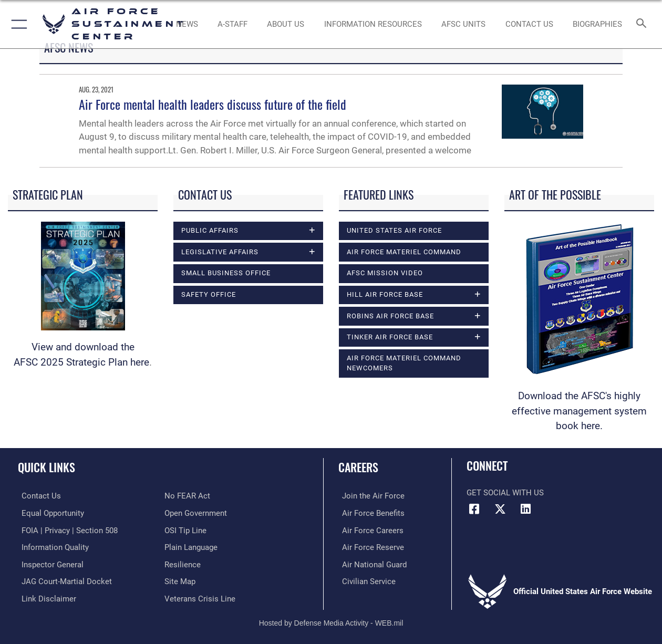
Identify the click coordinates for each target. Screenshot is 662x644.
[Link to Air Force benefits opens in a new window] (370, 513)
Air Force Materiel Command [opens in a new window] (404, 252)
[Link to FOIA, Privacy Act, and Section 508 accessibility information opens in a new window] (66, 529)
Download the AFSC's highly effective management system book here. (579, 411)
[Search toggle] (644, 24)
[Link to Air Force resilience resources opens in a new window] (183, 563)
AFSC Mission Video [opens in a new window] (385, 273)
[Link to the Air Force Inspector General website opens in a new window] (49, 563)
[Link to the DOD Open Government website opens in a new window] (196, 513)
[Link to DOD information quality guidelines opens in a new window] (51, 546)
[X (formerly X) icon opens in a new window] (500, 509)
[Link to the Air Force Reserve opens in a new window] (369, 546)
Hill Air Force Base (385, 294)
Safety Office (209, 294)
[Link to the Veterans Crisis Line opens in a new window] (200, 597)
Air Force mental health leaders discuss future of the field (213, 104)
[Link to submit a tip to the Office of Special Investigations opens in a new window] (185, 529)
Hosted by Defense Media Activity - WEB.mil (331, 621)
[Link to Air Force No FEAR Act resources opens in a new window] (187, 496)
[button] (17, 24)
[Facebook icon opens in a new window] (474, 509)
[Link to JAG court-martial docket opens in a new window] (63, 580)
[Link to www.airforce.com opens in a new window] (370, 496)
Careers (358, 467)
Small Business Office (226, 273)
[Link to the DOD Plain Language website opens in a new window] (191, 546)
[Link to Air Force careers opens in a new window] (369, 529)
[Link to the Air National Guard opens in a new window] (371, 563)
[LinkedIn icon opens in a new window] (525, 509)
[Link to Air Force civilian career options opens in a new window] (365, 580)
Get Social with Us (505, 493)
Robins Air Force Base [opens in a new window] (390, 316)
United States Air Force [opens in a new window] (394, 230)
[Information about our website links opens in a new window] (45, 597)
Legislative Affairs (220, 252)
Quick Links (46, 467)
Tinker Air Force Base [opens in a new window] (390, 337)
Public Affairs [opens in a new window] (210, 230)
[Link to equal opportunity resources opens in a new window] (49, 513)
